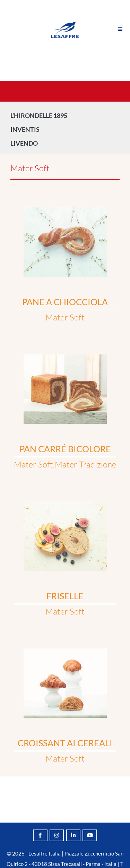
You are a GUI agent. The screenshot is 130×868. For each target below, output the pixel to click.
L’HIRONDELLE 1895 (39, 115)
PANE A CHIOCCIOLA (65, 302)
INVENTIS (27, 129)
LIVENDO (26, 143)
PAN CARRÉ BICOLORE (65, 449)
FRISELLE (65, 596)
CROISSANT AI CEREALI (65, 743)
